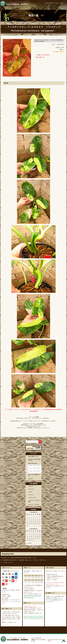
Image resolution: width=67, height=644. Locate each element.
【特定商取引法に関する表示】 (21, 558)
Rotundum (31, 479)
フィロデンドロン (32, 498)
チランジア (31, 495)
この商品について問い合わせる (42, 55)
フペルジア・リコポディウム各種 (34, 501)
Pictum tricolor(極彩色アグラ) (34, 475)
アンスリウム (31, 489)
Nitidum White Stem (33, 463)
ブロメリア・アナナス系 (33, 505)
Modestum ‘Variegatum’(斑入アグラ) (34, 460)
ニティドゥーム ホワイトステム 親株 (33, 472)
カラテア (30, 492)
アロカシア (31, 486)
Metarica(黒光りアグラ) (33, 456)
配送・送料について (39, 57)
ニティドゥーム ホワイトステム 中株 (33, 466)
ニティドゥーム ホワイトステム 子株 (33, 469)
